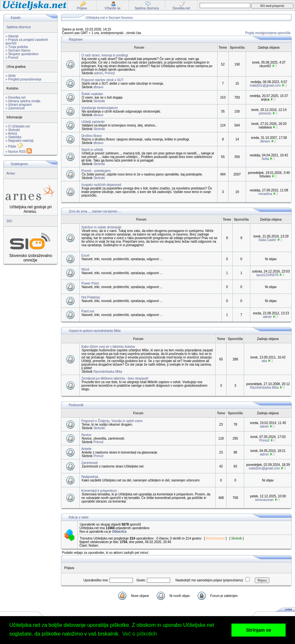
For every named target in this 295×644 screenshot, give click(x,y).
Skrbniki (99, 101)
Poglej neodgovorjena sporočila (268, 33)
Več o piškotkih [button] (140, 634)
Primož (110, 73)
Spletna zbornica (19, 27)
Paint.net (88, 311)
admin (98, 73)
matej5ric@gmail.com (265, 85)
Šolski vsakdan (92, 94)
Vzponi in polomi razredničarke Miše (95, 331)
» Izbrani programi (19, 105)
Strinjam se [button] (259, 630)
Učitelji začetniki (93, 122)
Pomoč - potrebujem (96, 171)
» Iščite (11, 76)
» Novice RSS (19, 152)
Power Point (90, 283)
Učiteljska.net (95, 18)
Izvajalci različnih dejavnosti (101, 185)
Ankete (86, 449)
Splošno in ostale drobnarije (101, 227)
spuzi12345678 (267, 275)
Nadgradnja (90, 477)
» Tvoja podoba (17, 47)
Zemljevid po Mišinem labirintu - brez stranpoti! (115, 378)
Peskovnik (76, 405)
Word (85, 269)
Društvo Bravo (92, 136)
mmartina (265, 194)
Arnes (11, 173)
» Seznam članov (18, 50)
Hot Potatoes (91, 297)
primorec (265, 113)
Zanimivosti (90, 463)
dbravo (98, 87)
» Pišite (14, 146)
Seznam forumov (121, 18)
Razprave (76, 39)
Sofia (265, 159)
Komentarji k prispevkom (99, 491)
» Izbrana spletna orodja (23, 101)
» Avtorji (11, 134)
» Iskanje (12, 36)
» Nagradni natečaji (19, 141)
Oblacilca (119, 532)
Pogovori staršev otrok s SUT (102, 80)
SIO (9, 221)
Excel (85, 255)
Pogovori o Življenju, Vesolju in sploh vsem (112, 421)
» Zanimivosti (15, 108)
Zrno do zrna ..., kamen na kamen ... (95, 211)
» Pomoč (12, 58)
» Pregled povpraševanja (24, 79)
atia (264, 361)
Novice (86, 435)
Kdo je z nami (79, 517)
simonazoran (264, 500)
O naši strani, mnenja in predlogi (105, 55)
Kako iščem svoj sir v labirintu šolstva (108, 347)
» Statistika (13, 137)
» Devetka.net (16, 97)
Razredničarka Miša (108, 372)
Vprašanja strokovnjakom (100, 108)
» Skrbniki (13, 130)
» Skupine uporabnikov (22, 54)
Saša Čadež (267, 240)
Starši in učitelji (92, 150)
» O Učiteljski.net (18, 126)
